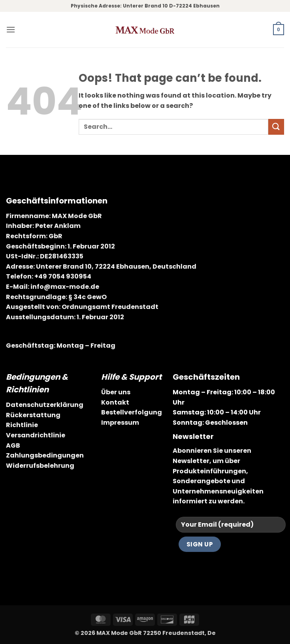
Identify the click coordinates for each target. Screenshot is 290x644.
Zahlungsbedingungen (45, 455)
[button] (11, 29)
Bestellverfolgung (132, 412)
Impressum (120, 423)
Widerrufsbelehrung (40, 466)
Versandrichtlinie (36, 435)
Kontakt (115, 402)
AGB (13, 445)
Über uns (116, 392)
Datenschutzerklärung (45, 405)
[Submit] (276, 127)
